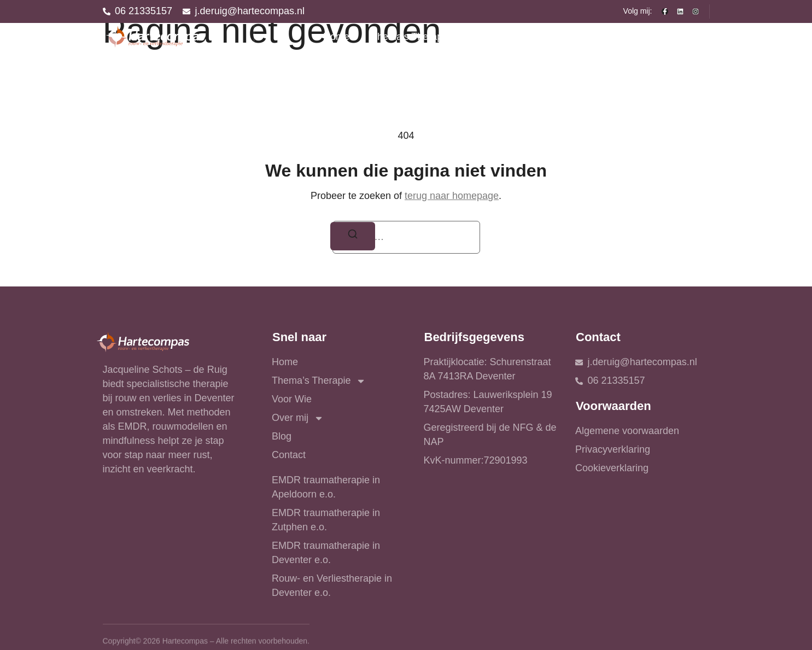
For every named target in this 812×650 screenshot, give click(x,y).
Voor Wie (507, 37)
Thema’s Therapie (418, 37)
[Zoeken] (353, 236)
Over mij (575, 37)
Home (336, 37)
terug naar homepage (452, 196)
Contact (681, 37)
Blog (633, 37)
